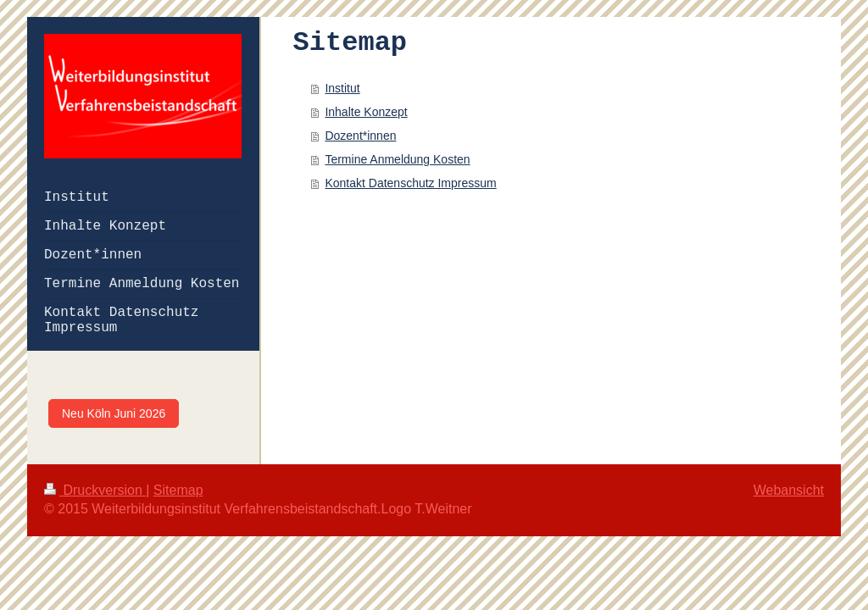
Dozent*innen (360, 136)
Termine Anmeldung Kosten (397, 159)
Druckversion (95, 490)
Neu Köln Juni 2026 (114, 413)
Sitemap (178, 490)
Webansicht (789, 490)
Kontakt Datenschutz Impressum (410, 183)
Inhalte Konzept (366, 112)
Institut (342, 88)
